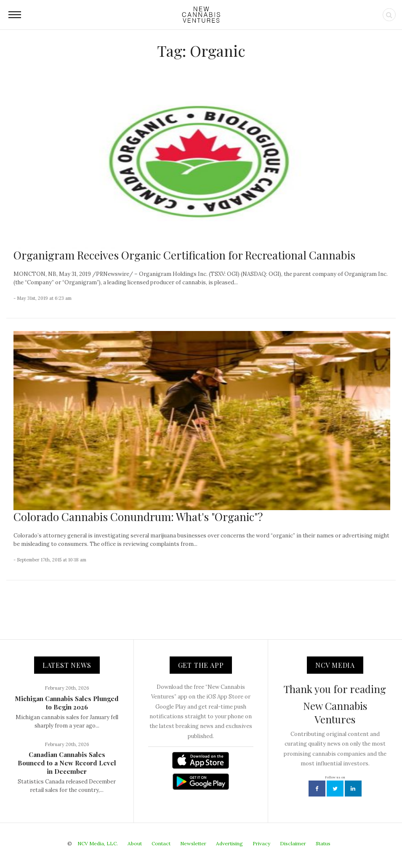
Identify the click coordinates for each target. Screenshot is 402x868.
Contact (161, 843)
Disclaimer (293, 843)
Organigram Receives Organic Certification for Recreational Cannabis (184, 255)
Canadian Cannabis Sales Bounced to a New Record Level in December (67, 763)
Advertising (229, 843)
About (135, 843)
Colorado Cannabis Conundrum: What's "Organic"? (138, 517)
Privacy (261, 843)
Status (323, 843)
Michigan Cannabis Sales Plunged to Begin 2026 (67, 703)
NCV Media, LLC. (98, 843)
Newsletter (193, 843)
